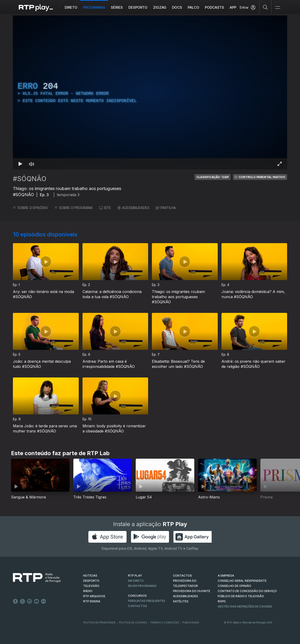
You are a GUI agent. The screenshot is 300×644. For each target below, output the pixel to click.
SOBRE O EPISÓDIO (30, 208)
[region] (150, 92)
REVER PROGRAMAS (142, 586)
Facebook (15, 601)
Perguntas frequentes (147, 601)
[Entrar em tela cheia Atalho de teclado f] (280, 164)
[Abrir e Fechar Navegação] (277, 8)
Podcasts (215, 7)
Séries (117, 7)
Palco (194, 7)
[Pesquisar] (265, 7)
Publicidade (191, 622)
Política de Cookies (133, 622)
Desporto (138, 7)
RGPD (222, 601)
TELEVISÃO (91, 586)
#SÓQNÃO (30, 179)
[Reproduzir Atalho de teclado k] (20, 164)
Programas (94, 7)
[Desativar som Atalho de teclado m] (32, 164)
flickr (44, 601)
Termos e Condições (165, 622)
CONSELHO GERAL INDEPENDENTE (242, 581)
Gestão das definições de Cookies (245, 606)
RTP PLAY (135, 576)
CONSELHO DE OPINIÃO (234, 586)
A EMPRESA (226, 576)
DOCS (177, 7)
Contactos (137, 606)
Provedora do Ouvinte (192, 591)
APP (233, 7)
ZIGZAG (160, 7)
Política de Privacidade (99, 622)
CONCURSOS (137, 596)
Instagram (30, 601)
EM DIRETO (136, 581)
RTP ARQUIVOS (94, 596)
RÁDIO (88, 591)
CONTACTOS (182, 576)
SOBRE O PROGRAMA (73, 208)
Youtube (37, 601)
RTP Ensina (92, 601)
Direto (71, 7)
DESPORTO (91, 581)
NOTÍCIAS (90, 576)
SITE (105, 208)
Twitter (22, 601)
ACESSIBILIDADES (133, 208)
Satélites (181, 601)
